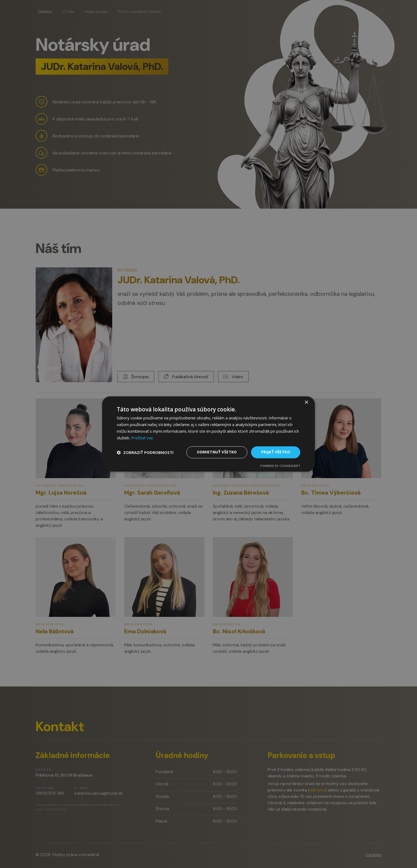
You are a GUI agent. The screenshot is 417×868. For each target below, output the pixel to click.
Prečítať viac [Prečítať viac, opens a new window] (142, 438)
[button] (145, 452)
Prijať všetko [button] (276, 452)
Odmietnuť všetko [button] (217, 452)
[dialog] (208, 434)
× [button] (306, 403)
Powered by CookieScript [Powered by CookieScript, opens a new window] (280, 466)
